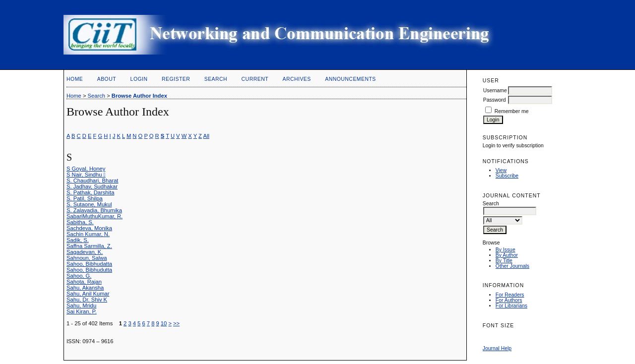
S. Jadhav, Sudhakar (92, 186)
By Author (507, 255)
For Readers (510, 295)
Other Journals (512, 266)
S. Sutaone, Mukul (89, 204)
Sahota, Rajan (84, 282)
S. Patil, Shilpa (85, 198)
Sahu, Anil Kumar (88, 294)
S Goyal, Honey (86, 169)
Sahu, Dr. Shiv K (87, 300)
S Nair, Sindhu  (86, 175)
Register (176, 79)
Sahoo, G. (79, 276)
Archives (296, 79)
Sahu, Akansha (85, 288)
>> (176, 323)
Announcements (350, 79)
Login (139, 79)
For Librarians (511, 306)
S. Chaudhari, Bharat (92, 181)
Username (495, 91)
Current (255, 79)
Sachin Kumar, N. (88, 234)
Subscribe (507, 176)
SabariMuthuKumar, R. (95, 216)
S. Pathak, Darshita (90, 192)
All (206, 136)
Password (495, 100)
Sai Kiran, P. (82, 311)
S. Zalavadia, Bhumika (94, 210)
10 (164, 323)
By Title (504, 261)
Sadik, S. (78, 240)
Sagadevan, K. (85, 252)
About (107, 79)
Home (75, 79)
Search (216, 79)
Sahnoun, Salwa (87, 258)
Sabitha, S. (80, 222)
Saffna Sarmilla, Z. (89, 246)
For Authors (509, 300)
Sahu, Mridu (81, 305)
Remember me (512, 111)
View (501, 170)
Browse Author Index (139, 96)
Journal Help (497, 348)
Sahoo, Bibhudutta (89, 270)
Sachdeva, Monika (89, 228)
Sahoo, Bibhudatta (89, 264)
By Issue (506, 250)
